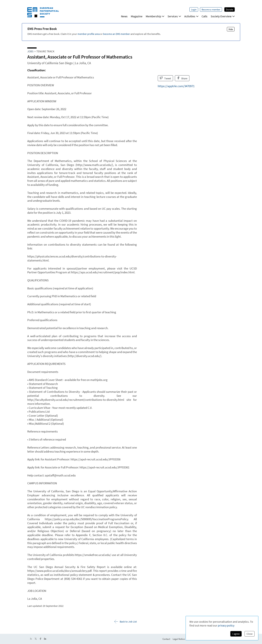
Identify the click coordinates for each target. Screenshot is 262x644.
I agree (236, 634)
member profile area (89, 34)
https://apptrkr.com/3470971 (176, 86)
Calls (205, 16)
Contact (166, 639)
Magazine (137, 16)
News (124, 16)
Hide (231, 29)
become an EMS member (117, 34)
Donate (230, 9)
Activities (191, 16)
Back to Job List (126, 621)
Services (174, 16)
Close (250, 634)
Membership (155, 16)
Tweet (165, 78)
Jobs (30, 51)
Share (182, 78)
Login (194, 9)
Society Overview (223, 16)
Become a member (211, 9)
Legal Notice (179, 639)
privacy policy (226, 625)
